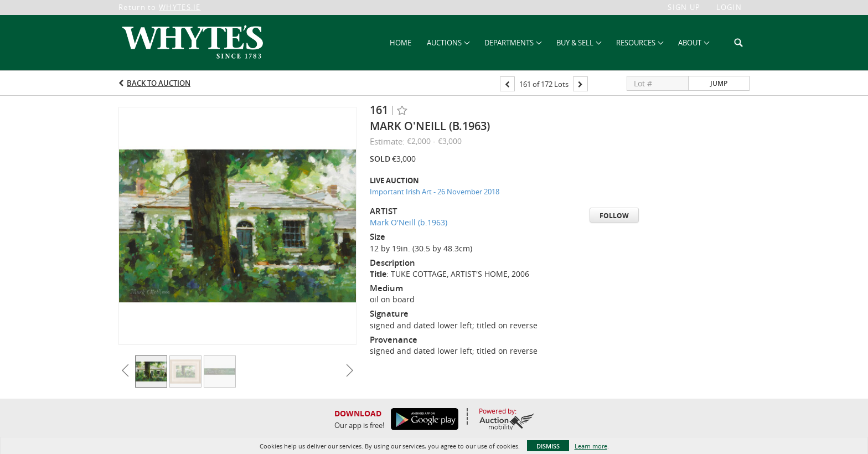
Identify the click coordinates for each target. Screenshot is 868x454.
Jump (719, 83)
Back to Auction (159, 83)
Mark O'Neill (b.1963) (409, 222)
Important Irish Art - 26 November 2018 (435, 192)
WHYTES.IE (180, 7)
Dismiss (548, 446)
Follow (614, 216)
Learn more (591, 446)
